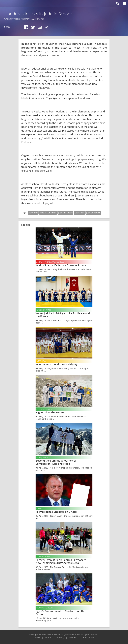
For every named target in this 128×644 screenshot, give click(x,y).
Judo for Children (48, 213)
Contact (36, 637)
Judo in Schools (65, 213)
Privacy (61, 637)
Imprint (49, 637)
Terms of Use (88, 637)
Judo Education (93, 213)
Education (79, 213)
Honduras (33, 213)
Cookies (73, 637)
